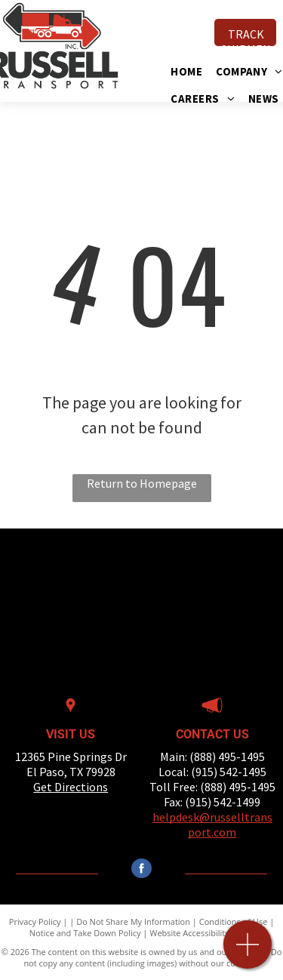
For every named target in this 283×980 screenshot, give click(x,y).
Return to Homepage (142, 483)
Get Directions (71, 787)
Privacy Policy (35, 921)
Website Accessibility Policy (201, 933)
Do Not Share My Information (133, 921)
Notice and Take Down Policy (85, 933)
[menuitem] (193, 72)
